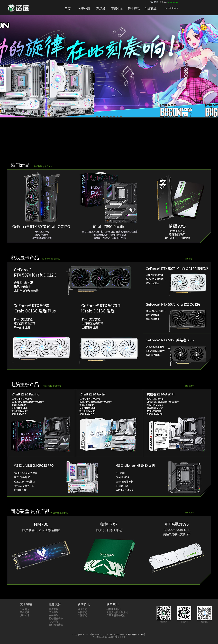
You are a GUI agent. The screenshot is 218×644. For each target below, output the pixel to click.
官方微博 (164, 621)
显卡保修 (53, 612)
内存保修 (53, 622)
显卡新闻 (82, 609)
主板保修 (53, 615)
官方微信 (184, 621)
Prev (4, 67)
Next (214, 67)
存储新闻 (82, 615)
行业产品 (134, 9)
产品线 (101, 9)
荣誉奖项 (25, 612)
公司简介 (25, 609)
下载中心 (117, 9)
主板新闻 (82, 612)
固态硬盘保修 (56, 619)
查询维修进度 (56, 625)
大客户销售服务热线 (117, 612)
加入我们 (154, 2)
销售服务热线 (114, 609)
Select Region (172, 8)
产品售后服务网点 (116, 615)
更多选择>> (190, 259)
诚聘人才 (25, 615)
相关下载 (53, 609)
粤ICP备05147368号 (137, 634)
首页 (68, 9)
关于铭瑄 (84, 9)
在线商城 (150, 9)
